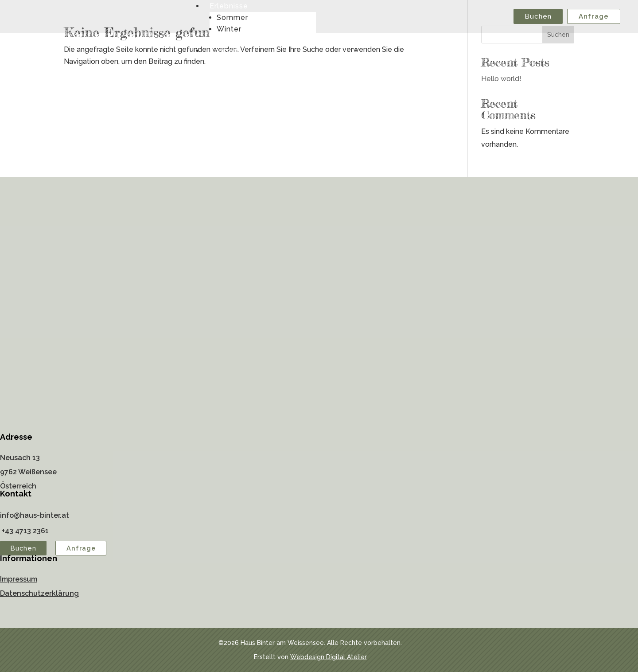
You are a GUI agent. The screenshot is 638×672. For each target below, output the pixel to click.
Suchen (558, 35)
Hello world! (501, 79)
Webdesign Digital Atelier (329, 657)
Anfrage (594, 16)
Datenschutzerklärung (39, 593)
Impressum (19, 579)
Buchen (538, 16)
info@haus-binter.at (35, 515)
